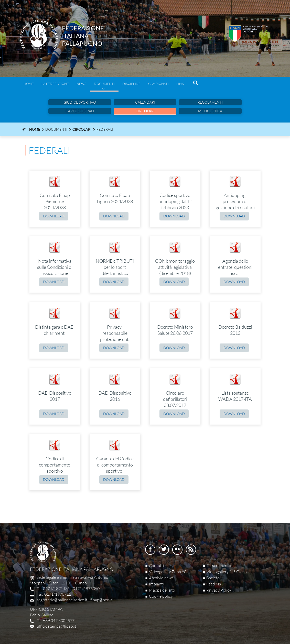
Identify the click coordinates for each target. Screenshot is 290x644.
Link (180, 84)
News (81, 84)
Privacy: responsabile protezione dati (115, 333)
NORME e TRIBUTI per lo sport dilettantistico (115, 267)
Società (213, 578)
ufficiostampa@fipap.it (56, 626)
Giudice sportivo (80, 102)
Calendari (145, 102)
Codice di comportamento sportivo (55, 465)
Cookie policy (161, 596)
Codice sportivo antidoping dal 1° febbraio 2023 (175, 201)
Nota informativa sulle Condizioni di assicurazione (55, 267)
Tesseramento (219, 565)
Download (54, 216)
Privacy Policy (219, 590)
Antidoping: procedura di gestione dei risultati (235, 201)
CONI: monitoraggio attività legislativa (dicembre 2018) (175, 267)
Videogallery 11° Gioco (227, 572)
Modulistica (210, 111)
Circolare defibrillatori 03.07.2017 (175, 399)
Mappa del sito (162, 590)
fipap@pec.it (101, 600)
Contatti (157, 565)
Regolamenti (210, 102)
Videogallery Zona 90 (168, 572)
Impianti (156, 584)
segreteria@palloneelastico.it (62, 600)
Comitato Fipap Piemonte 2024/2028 (55, 201)
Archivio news (161, 578)
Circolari (145, 111)
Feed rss (214, 584)
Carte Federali (80, 111)
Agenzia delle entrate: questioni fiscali (235, 267)
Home (29, 84)
